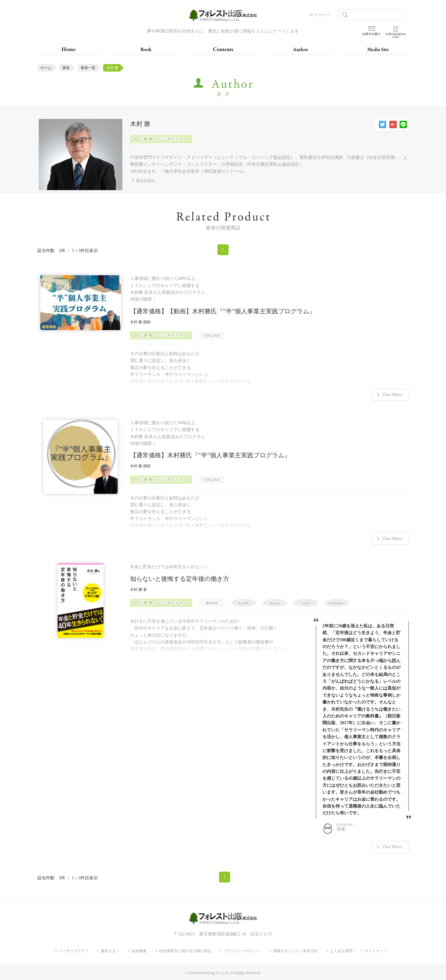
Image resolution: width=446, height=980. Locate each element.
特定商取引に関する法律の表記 (185, 950)
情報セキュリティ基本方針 (295, 950)
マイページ (320, 15)
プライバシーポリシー (242, 950)
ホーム (46, 68)
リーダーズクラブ (74, 950)
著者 (66, 68)
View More (392, 394)
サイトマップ (376, 950)
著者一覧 (88, 68)
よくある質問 (341, 950)
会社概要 (139, 950)
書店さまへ (110, 950)
